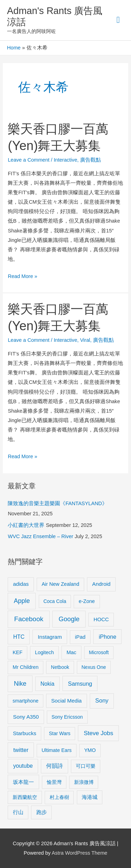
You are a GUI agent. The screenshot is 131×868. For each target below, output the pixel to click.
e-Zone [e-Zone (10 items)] (87, 601)
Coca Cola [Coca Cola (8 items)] (55, 601)
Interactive (65, 160)
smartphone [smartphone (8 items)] (26, 701)
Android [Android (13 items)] (101, 584)
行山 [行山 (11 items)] (18, 812)
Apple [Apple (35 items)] (22, 601)
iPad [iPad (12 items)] (80, 637)
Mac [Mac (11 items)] (71, 652)
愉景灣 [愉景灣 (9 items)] (54, 782)
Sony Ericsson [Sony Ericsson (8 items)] (67, 717)
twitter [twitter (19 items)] (21, 750)
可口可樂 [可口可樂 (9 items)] (86, 766)
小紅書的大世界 (26, 525)
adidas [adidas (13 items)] (21, 584)
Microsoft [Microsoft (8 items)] (99, 652)
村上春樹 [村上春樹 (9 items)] (59, 797)
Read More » (22, 275)
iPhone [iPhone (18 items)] (108, 637)
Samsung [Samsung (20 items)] (80, 684)
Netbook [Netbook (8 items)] (60, 667)
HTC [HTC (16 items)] (19, 637)
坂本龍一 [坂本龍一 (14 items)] (23, 782)
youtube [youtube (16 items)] (23, 766)
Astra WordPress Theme (79, 853)
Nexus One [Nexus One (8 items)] (94, 667)
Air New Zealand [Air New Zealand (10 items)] (60, 584)
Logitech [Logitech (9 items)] (44, 652)
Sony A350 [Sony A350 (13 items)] (26, 717)
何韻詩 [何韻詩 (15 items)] (54, 766)
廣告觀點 (90, 160)
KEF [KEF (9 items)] (17, 652)
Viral (85, 340)
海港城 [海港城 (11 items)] (90, 797)
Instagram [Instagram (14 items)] (50, 637)
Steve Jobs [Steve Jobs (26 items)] (99, 733)
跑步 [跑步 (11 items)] (42, 812)
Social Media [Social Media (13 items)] (66, 701)
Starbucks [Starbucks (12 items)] (25, 733)
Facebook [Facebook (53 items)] (29, 619)
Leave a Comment (28, 160)
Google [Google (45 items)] (69, 619)
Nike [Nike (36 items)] (20, 684)
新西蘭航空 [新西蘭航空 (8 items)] (25, 797)
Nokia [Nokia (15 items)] (48, 684)
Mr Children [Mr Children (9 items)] (26, 667)
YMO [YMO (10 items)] (90, 750)
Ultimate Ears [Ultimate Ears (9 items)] (57, 750)
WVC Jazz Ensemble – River (40, 536)
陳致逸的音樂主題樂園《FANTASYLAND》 (57, 503)
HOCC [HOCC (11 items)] (101, 619)
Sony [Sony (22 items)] (102, 701)
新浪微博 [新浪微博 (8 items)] (84, 782)
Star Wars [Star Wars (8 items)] (60, 733)
